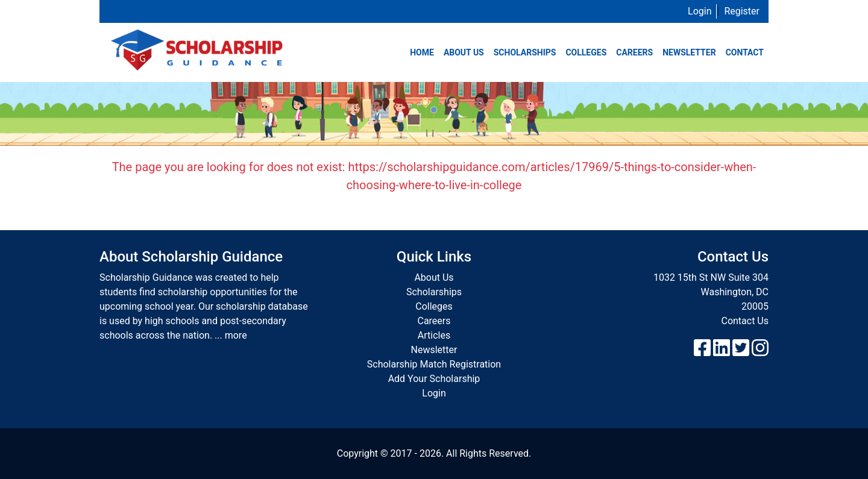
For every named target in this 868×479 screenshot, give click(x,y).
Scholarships (525, 52)
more (236, 335)
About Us (464, 52)
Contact (745, 52)
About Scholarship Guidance (191, 257)
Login (700, 11)
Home (422, 52)
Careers (634, 52)
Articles (434, 335)
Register (742, 11)
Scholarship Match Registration (434, 364)
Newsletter (689, 52)
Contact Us (745, 321)
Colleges (586, 52)
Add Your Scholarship (434, 379)
